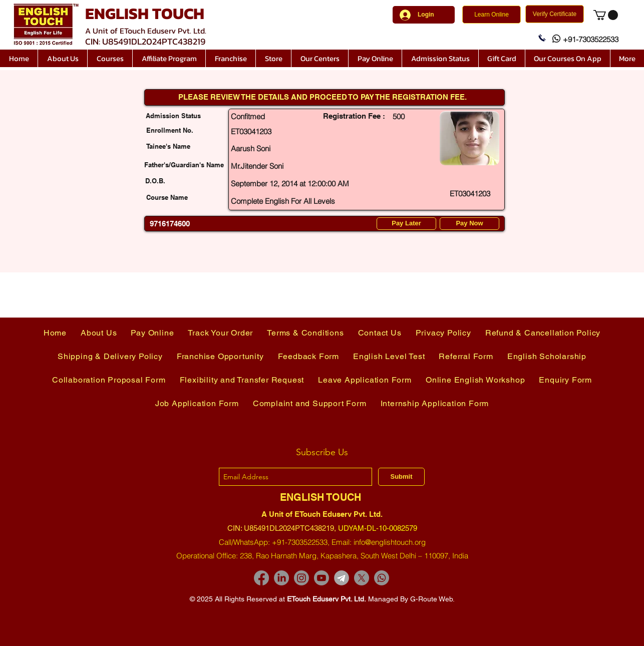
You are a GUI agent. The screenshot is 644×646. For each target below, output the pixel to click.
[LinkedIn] (281, 578)
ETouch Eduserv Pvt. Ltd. (327, 599)
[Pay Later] (406, 224)
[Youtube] (321, 578)
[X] (362, 578)
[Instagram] (301, 578)
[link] (606, 15)
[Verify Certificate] (555, 14)
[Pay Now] (469, 224)
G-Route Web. (432, 599)
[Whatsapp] (382, 578)
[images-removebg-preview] (342, 578)
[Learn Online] (492, 15)
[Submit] (401, 477)
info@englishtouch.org (390, 542)
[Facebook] (261, 578)
